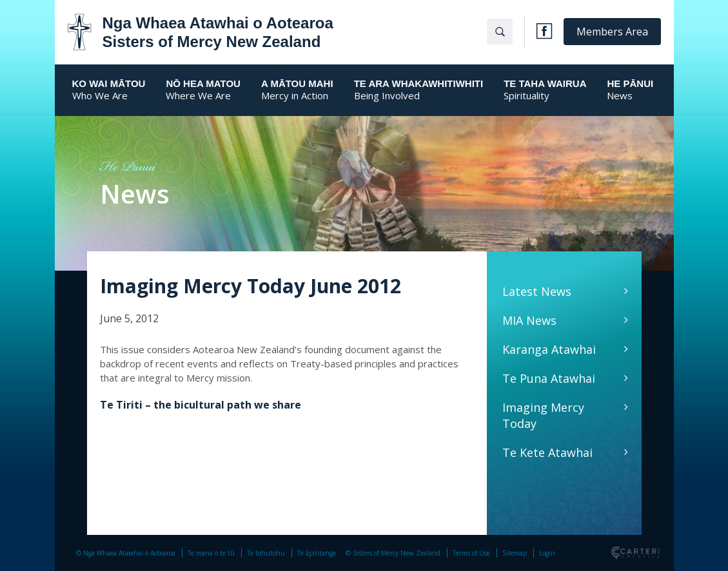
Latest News (537, 291)
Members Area (612, 32)
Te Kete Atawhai (547, 452)
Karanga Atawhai (549, 349)
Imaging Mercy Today (543, 415)
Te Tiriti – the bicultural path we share (201, 405)
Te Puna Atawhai (549, 378)
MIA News (529, 320)
